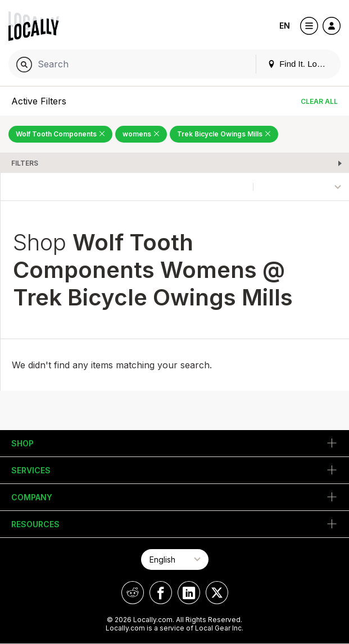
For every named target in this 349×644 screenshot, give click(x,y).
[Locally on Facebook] (161, 593)
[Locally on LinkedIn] (189, 593)
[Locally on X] (217, 593)
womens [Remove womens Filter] (141, 134)
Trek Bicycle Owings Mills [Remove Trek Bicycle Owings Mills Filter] (224, 134)
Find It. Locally (301, 64)
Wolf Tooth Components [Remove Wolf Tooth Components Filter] (60, 134)
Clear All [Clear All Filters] (319, 101)
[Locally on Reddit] (133, 593)
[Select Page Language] (175, 559)
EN (285, 26)
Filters (25, 163)
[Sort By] (301, 187)
